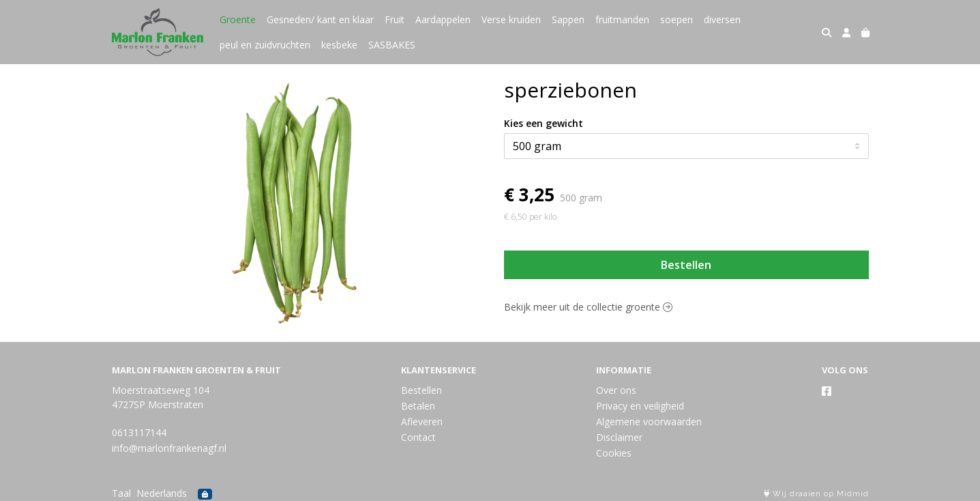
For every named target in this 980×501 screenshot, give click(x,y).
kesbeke (339, 45)
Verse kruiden (511, 19)
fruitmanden (622, 19)
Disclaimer (619, 437)
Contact (418, 437)
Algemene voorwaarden (649, 421)
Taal (121, 493)
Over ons (616, 390)
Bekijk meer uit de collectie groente (588, 307)
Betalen (418, 406)
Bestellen (686, 265)
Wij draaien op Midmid (816, 494)
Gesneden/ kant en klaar (320, 19)
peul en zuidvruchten (265, 45)
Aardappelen (443, 19)
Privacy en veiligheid (640, 406)
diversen (722, 19)
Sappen (568, 19)
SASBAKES (392, 45)
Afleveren (422, 421)
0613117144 (139, 432)
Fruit (395, 19)
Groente (238, 19)
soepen (677, 19)
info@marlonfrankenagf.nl (169, 448)
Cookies (614, 453)
